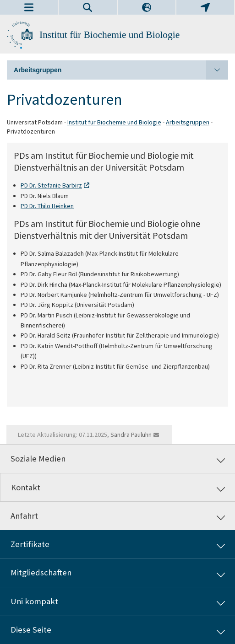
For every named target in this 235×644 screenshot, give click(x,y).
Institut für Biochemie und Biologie (109, 35)
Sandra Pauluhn (131, 435)
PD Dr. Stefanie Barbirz (51, 185)
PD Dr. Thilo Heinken (47, 206)
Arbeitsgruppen (121, 70)
